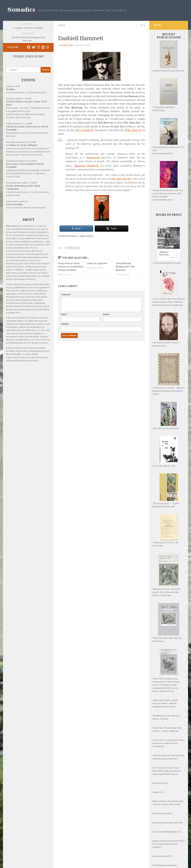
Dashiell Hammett (72, 248)
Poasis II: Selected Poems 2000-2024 (168, 56)
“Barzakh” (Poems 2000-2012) (166, 416)
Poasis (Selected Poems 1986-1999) (168, 805)
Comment (66, 295)
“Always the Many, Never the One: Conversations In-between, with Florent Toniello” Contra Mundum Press (168, 181)
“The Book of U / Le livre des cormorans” (165, 530)
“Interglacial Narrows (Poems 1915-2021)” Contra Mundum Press (169, 136)
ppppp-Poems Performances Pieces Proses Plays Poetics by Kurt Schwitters (169, 826)
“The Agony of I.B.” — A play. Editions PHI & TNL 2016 (166, 491)
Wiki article (133, 130)
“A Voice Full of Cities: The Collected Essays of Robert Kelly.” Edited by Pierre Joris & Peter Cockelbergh (169, 288)
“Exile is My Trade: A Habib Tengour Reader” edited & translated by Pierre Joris (165, 686)
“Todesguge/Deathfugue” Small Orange (165, 95)
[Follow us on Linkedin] (43, 47)
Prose (62, 25)
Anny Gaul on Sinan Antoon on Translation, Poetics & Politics (71, 267)
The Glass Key (120, 179)
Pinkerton (93, 158)
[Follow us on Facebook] (29, 47)
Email (106, 314)
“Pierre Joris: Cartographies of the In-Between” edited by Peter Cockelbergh (168, 726)
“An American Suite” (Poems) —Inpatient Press (167, 330)
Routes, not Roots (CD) (162, 838)
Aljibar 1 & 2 (158, 774)
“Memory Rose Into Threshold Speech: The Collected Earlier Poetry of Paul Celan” (166, 575)
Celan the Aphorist (97, 263)
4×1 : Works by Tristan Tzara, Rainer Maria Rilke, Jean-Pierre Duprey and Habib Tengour (167, 753)
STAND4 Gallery (13, 114)
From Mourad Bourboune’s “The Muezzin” (125, 267)
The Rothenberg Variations (165, 848)
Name (64, 314)
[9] (77, 148)
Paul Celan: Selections (162, 796)
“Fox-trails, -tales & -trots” (165, 451)
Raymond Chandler (86, 166)
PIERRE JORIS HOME (28, 56)
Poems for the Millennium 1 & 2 (167, 814)
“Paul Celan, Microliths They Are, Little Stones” (167, 614)
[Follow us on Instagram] (38, 47)
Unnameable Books (15, 133)
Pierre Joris (67, 45)
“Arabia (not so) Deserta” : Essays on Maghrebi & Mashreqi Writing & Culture (169, 374)
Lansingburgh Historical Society (21, 170)
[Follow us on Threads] (48, 47)
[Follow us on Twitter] (33, 47)
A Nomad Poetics (160, 765)
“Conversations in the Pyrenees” (167, 246)
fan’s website (84, 130)
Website (65, 324)
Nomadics (21, 10)
